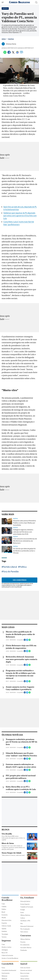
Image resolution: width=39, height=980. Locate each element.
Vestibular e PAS (25, 921)
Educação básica (25, 901)
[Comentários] (22, 53)
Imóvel (24, 964)
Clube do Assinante (7, 955)
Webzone (4, 976)
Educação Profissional (27, 926)
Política (11, 39)
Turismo (4, 937)
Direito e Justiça (6, 947)
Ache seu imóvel (25, 968)
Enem (22, 912)
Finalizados (24, 950)
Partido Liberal (10, 567)
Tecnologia (5, 934)
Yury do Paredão (11, 571)
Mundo (4, 918)
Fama (3, 968)
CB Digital (5, 950)
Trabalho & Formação (27, 907)
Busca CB (4, 953)
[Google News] (17, 53)
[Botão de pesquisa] (36, 2)
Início (4, 39)
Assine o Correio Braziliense (10, 958)
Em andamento (25, 945)
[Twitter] (13, 53)
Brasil (3, 912)
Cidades (4, 907)
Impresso (6, 941)
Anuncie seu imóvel (26, 970)
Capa (3, 904)
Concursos (26, 936)
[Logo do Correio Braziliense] (20, 2)
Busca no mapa (25, 973)
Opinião (4, 929)
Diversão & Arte (6, 920)
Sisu (22, 923)
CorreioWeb (7, 964)
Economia (5, 915)
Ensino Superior (25, 904)
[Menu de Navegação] (3, 2)
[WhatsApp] (5, 53)
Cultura (23, 918)
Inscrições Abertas (26, 948)
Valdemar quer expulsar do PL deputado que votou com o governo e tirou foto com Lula (20, 216)
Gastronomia (6, 973)
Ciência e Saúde (6, 926)
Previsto (23, 942)
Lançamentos (24, 976)
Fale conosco (24, 932)
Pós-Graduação (25, 929)
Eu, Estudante (27, 898)
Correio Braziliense (7, 899)
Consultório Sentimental (9, 970)
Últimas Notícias (25, 915)
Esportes (4, 923)
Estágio (23, 910)
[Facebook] (9, 53)
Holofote (4, 931)
